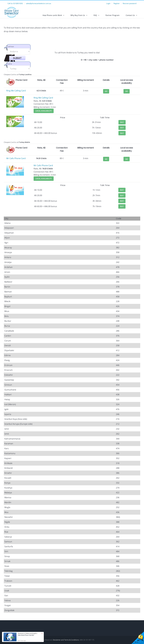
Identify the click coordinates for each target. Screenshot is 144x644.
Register (117, 3)
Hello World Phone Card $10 (26, 635)
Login (108, 3)
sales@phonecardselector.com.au (39, 3)
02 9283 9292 (18, 3)
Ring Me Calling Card (16, 93)
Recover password (130, 3)
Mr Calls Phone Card (16, 160)
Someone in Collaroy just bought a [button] (28, 634)
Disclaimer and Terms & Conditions (66, 642)
